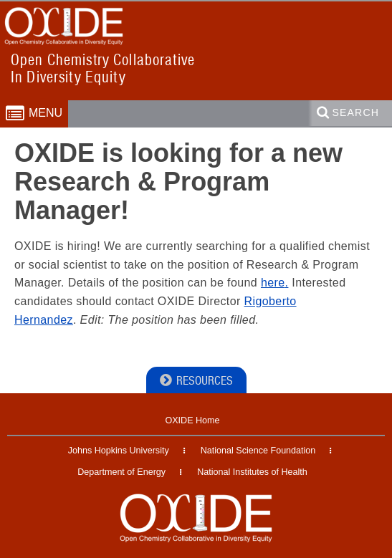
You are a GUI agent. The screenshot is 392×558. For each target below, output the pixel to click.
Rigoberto (271, 301)
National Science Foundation (258, 451)
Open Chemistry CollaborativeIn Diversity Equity (103, 68)
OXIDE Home (192, 420)
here (273, 283)
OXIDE (29, 55)
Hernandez (44, 320)
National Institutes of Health (252, 472)
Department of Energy (121, 472)
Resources (205, 381)
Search (356, 112)
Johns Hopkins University (119, 451)
